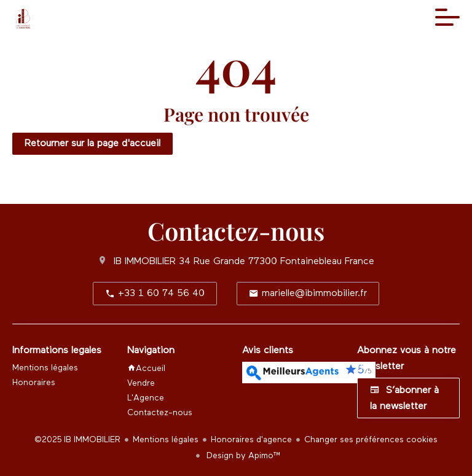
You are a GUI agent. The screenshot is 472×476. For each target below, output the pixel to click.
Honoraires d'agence (251, 440)
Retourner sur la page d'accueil (92, 144)
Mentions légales (166, 440)
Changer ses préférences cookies (371, 440)
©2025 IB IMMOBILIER (77, 440)
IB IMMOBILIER (145, 262)
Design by (242, 456)
